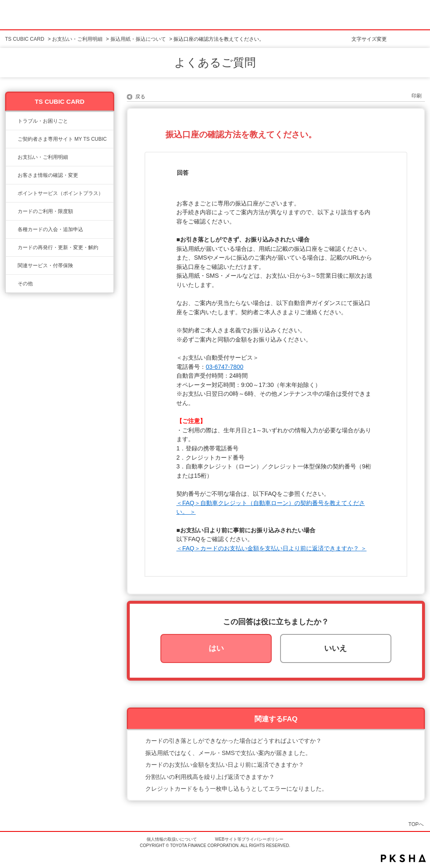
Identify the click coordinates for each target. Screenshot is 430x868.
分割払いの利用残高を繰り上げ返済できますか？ (210, 777)
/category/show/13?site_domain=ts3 (12, 157)
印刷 (417, 96)
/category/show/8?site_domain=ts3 (12, 211)
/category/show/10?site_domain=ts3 (12, 139)
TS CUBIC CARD (25, 39)
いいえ (336, 648)
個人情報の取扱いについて (172, 839)
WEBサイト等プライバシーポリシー (249, 839)
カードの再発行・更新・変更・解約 (58, 247)
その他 (25, 284)
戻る (140, 97)
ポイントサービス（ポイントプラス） (60, 193)
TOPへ (416, 824)
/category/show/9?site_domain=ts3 (12, 175)
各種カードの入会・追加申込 (50, 229)
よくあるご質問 (215, 63)
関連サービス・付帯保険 (45, 266)
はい (216, 648)
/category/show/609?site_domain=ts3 (12, 247)
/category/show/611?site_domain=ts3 (12, 284)
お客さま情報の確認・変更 (48, 175)
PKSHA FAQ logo (403, 858)
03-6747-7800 (225, 367)
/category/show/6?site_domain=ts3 (12, 229)
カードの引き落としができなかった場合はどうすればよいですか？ (233, 741)
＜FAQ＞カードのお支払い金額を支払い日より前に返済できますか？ (269, 548)
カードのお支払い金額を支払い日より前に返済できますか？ (225, 765)
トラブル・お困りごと (43, 121)
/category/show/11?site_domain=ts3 (12, 121)
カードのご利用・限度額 (45, 211)
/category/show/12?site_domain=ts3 (12, 193)
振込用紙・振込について (138, 39)
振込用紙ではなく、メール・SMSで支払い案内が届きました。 (228, 753)
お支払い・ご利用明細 (77, 39)
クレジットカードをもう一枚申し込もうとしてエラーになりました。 (236, 789)
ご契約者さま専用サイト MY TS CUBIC (62, 139)
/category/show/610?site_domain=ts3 (12, 266)
